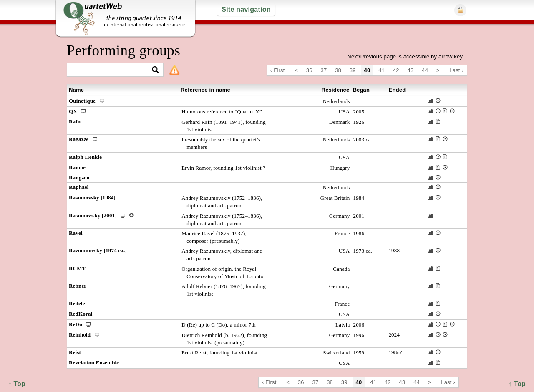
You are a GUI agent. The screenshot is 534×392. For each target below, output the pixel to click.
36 (309, 70)
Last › (456, 70)
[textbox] (112, 70)
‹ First (278, 70)
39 (353, 70)
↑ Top (517, 384)
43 (411, 70)
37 (324, 70)
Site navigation (246, 9)
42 (396, 70)
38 (338, 70)
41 (382, 70)
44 (425, 70)
